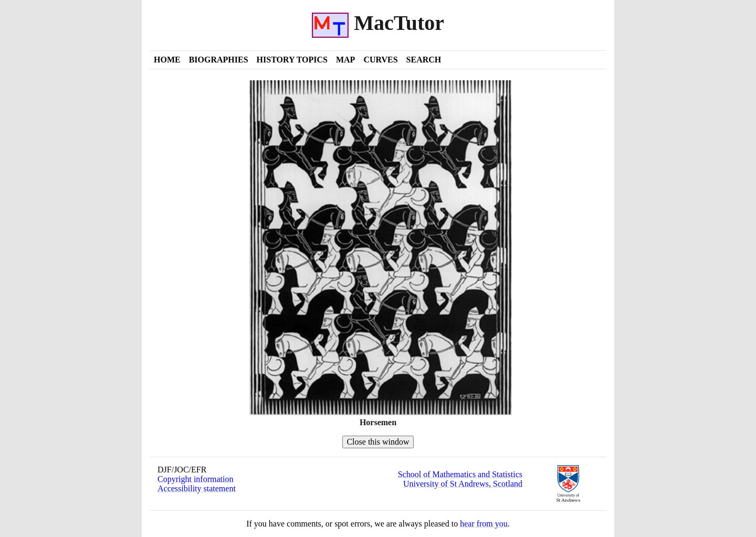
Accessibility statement (197, 488)
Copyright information (195, 479)
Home (167, 60)
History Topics (292, 60)
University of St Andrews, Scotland (463, 484)
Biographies (219, 60)
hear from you (484, 524)
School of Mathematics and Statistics (460, 474)
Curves (380, 60)
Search (424, 60)
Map (345, 60)
